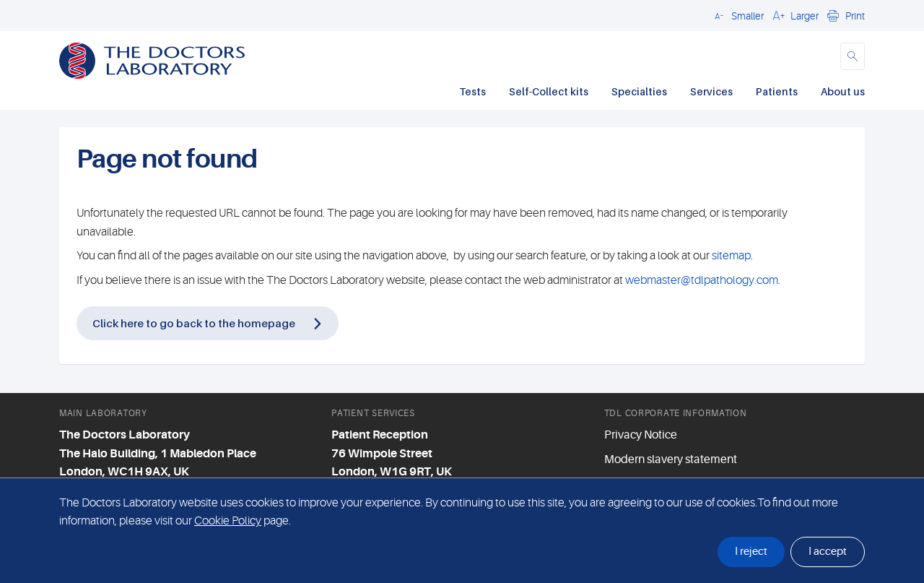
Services (711, 91)
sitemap (731, 256)
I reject (751, 552)
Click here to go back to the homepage (194, 323)
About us (843, 91)
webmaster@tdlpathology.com (702, 280)
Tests (472, 91)
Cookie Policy (228, 521)
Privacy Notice (641, 435)
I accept (828, 552)
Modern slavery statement (671, 459)
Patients (777, 91)
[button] (737, 15)
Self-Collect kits (549, 91)
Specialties (639, 91)
